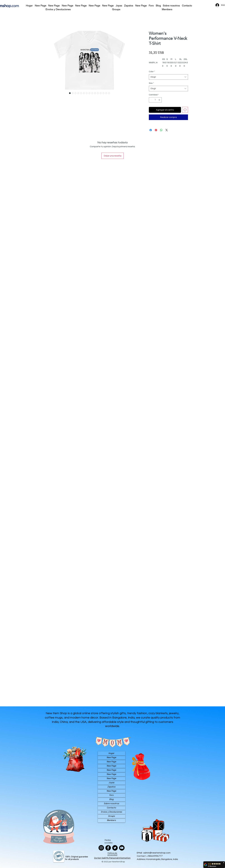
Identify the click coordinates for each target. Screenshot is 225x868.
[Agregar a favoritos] (185, 110)
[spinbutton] (155, 100)
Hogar (112, 753)
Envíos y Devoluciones (112, 812)
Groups (112, 816)
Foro (112, 795)
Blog (112, 799)
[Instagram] (101, 848)
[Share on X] (167, 130)
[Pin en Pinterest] (156, 130)
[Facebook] (108, 848)
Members (112, 820)
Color (152, 72)
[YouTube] (122, 848)
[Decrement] (151, 100)
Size (151, 83)
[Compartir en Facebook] (151, 130)
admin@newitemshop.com (157, 853)
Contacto (112, 808)
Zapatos (112, 787)
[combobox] (168, 77)
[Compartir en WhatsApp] (161, 130)
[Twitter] (115, 848)
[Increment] (160, 100)
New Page (112, 758)
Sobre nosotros (112, 804)
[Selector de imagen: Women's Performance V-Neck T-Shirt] (70, 93)
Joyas (112, 783)
